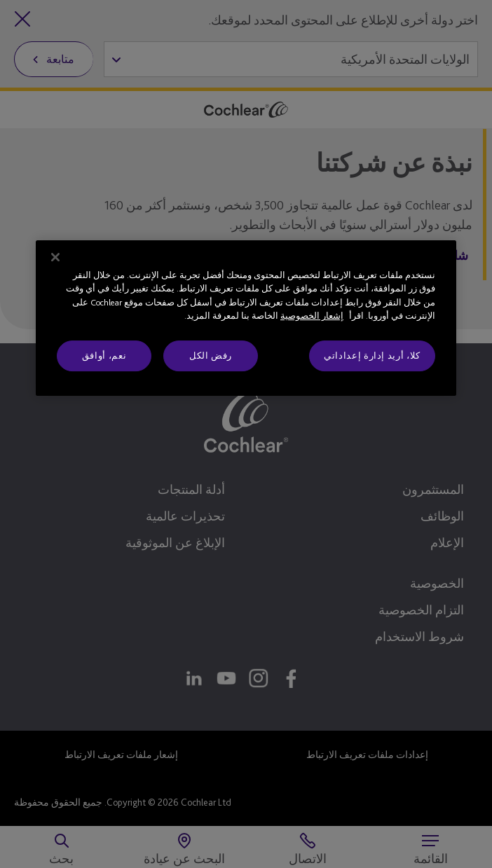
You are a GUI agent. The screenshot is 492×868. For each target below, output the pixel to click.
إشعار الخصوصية (312, 316)
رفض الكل (211, 356)
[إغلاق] (55, 257)
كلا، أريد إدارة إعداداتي (372, 356)
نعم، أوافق (104, 356)
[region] (246, 318)
